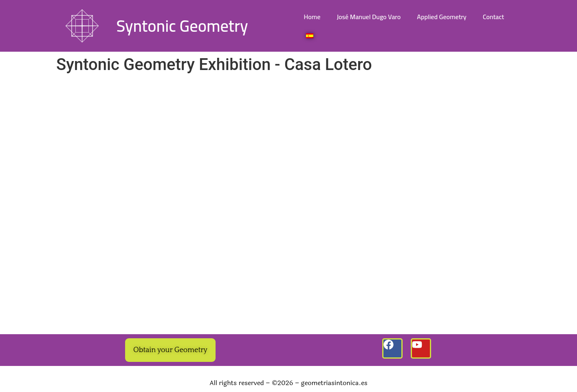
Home (312, 17)
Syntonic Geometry (182, 26)
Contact (493, 17)
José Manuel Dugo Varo (369, 17)
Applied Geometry (442, 17)
